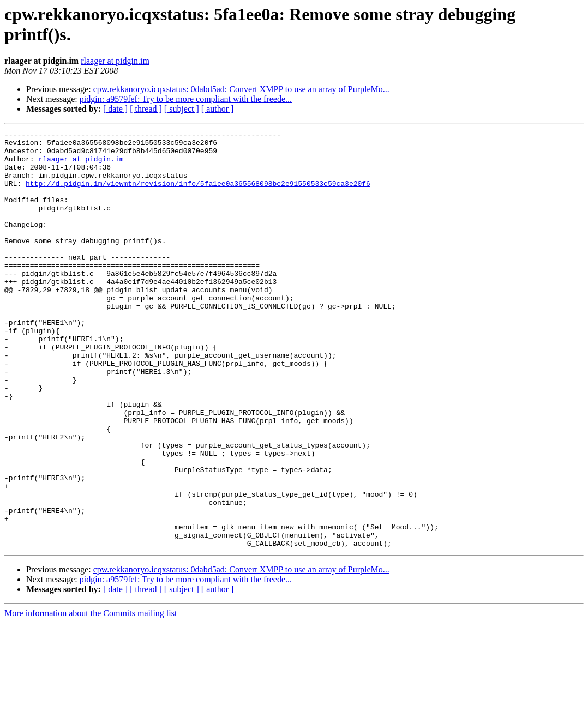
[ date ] (115, 109)
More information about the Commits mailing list (91, 696)
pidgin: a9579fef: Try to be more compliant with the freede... (186, 99)
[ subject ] (182, 109)
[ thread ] (146, 109)
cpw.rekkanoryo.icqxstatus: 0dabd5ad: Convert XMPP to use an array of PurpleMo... (241, 89)
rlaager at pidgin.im (115, 61)
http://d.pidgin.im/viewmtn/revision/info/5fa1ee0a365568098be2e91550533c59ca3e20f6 (198, 195)
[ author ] (218, 109)
